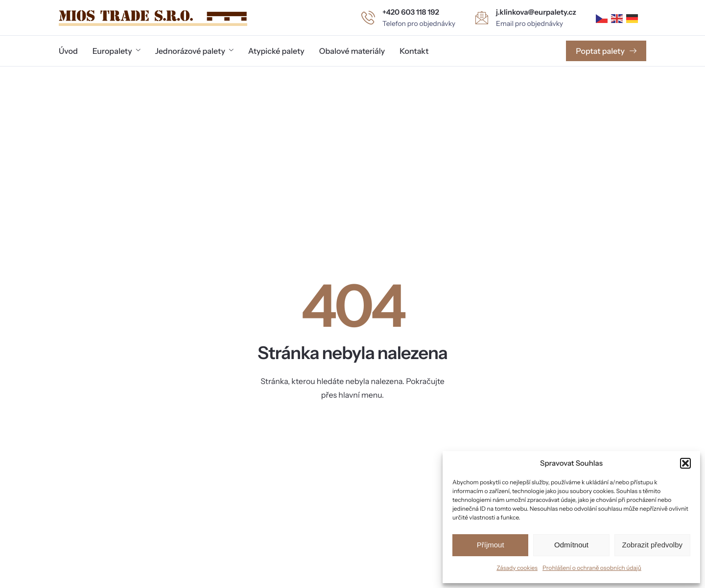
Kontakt (414, 51)
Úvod (68, 51)
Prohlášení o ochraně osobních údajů (592, 568)
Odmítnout (571, 545)
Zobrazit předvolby (652, 545)
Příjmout (491, 545)
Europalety (117, 51)
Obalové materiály (352, 51)
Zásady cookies (517, 568)
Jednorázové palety (194, 51)
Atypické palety (276, 51)
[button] (685, 463)
